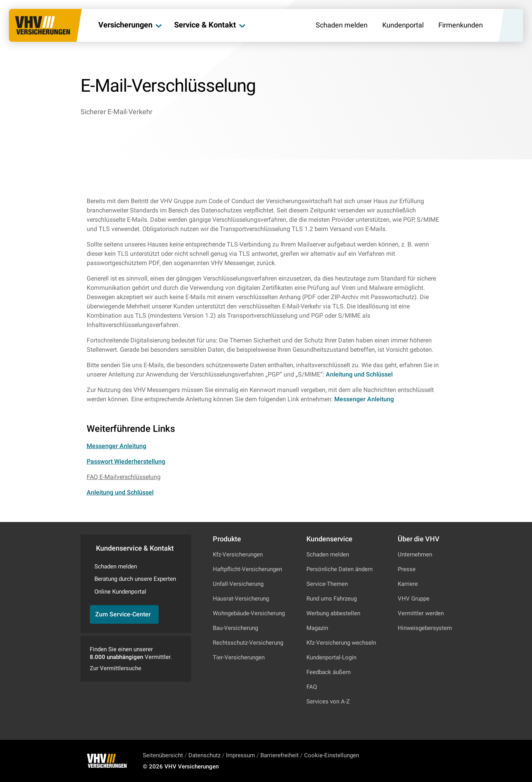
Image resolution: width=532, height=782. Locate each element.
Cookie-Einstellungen (332, 755)
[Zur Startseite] (43, 26)
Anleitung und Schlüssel (359, 374)
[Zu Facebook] (438, 761)
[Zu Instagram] (417, 761)
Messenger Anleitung (364, 399)
